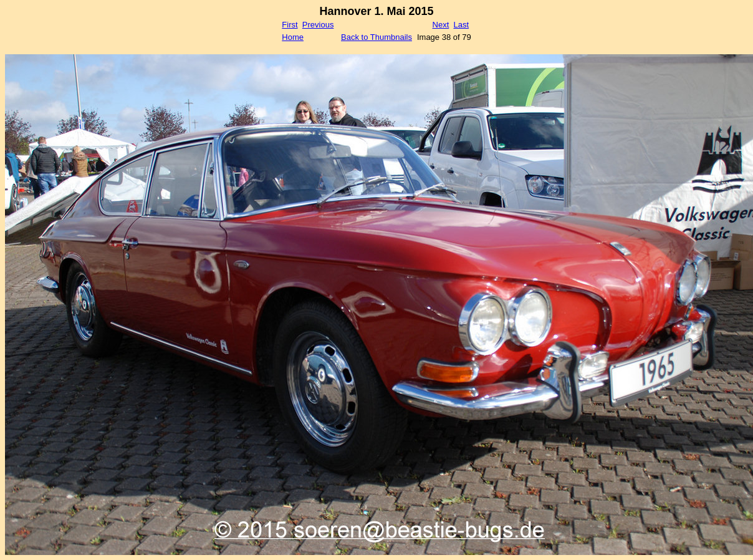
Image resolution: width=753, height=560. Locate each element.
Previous (318, 25)
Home (293, 37)
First (290, 25)
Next (441, 25)
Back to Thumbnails (376, 37)
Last (461, 25)
